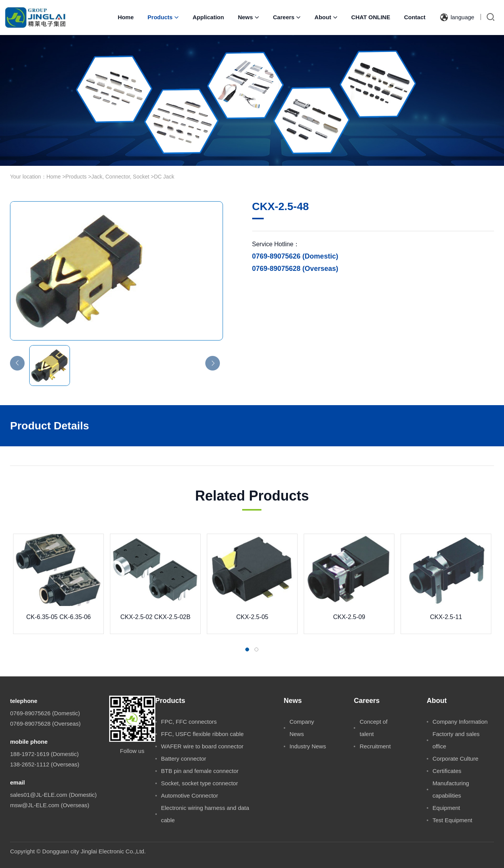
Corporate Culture (455, 759)
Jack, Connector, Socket (120, 177)
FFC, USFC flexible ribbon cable (202, 734)
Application (208, 17)
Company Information (460, 722)
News (249, 17)
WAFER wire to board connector (202, 746)
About (326, 17)
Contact (415, 17)
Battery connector (184, 759)
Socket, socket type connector (200, 783)
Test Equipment (452, 820)
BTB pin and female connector (200, 771)
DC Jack (164, 177)
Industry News (308, 746)
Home (126, 17)
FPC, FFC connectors (189, 722)
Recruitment (375, 746)
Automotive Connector (190, 795)
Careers (287, 17)
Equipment (446, 808)
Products (163, 17)
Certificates (447, 771)
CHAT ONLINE (371, 17)
